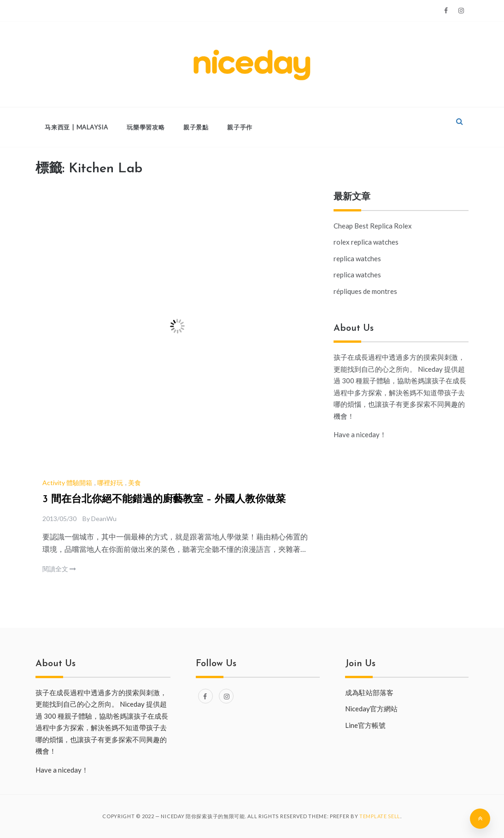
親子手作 (240, 127)
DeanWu (104, 519)
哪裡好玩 (110, 483)
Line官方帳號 (365, 725)
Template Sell (380, 816)
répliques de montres (365, 291)
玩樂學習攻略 (146, 127)
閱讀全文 (59, 569)
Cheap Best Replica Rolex (373, 226)
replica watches (357, 258)
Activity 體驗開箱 (67, 483)
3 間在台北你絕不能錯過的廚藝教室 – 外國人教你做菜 (164, 500)
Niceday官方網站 (371, 709)
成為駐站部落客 (369, 692)
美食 (135, 483)
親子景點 (196, 127)
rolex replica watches (366, 242)
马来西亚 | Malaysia (76, 127)
